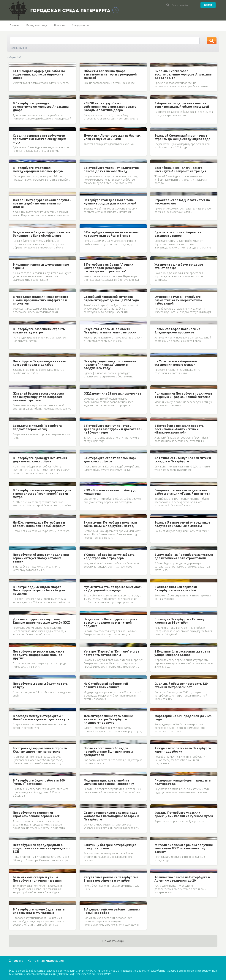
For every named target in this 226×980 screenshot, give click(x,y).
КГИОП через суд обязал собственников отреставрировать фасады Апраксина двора (110, 107)
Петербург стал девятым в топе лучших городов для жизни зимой (110, 202)
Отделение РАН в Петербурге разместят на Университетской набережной (178, 300)
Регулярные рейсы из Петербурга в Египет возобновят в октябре (111, 879)
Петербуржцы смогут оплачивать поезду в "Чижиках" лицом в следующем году (110, 365)
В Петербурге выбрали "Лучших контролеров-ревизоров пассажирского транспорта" (108, 268)
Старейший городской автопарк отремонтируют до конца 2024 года (111, 298)
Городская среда (37, 25)
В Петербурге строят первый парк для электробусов (110, 460)
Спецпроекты (80, 25)
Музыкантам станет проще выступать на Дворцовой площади (113, 589)
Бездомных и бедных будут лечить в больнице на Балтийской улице (42, 234)
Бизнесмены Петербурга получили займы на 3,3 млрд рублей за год (110, 524)
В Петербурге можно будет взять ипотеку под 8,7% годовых (39, 911)
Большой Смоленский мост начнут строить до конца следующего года (182, 137)
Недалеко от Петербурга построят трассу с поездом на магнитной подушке (110, 623)
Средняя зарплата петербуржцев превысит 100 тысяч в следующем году (39, 139)
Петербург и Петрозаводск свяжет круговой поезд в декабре (40, 363)
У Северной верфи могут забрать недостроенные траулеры (109, 556)
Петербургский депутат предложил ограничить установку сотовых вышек (41, 558)
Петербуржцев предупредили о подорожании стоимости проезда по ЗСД (41, 848)
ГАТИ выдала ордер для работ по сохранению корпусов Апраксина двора (39, 74)
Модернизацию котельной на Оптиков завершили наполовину (109, 782)
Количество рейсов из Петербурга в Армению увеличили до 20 (182, 879)
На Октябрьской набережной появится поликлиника (106, 685)
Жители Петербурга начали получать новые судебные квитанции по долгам (42, 203)
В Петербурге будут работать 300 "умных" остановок (39, 782)
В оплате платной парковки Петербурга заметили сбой (176, 589)
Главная (14, 25)
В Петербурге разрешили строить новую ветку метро (39, 331)
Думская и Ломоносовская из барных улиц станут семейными (112, 137)
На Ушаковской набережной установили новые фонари (176, 363)
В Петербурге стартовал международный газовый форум (38, 169)
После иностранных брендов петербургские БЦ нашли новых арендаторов (108, 751)
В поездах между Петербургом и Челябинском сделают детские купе (41, 718)
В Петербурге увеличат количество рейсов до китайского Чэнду (111, 169)
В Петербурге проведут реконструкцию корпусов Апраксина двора (41, 107)
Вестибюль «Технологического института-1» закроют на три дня (180, 169)
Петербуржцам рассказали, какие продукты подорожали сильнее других (39, 655)
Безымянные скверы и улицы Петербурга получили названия (37, 879)
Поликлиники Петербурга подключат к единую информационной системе (183, 395)
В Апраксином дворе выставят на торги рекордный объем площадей (182, 105)
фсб (25, 48)
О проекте (16, 961)
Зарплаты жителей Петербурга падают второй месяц (37, 427)
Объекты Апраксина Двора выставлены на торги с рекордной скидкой (110, 74)
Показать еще (113, 941)
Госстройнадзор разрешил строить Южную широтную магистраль (40, 750)
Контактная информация (46, 961)
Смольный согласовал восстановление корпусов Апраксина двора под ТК (183, 74)
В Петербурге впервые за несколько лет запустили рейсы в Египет (111, 234)
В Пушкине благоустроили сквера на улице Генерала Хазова (182, 653)
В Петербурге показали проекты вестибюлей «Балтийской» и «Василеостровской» (179, 429)
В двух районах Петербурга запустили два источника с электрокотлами (184, 556)
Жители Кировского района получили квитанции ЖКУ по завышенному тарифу (184, 848)
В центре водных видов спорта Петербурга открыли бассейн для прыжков (39, 590)
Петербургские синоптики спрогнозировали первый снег (36, 814)
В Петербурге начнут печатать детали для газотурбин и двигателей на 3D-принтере (113, 429)
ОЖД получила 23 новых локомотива (112, 393)
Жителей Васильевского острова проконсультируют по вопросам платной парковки (38, 397)
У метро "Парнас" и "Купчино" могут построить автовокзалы (112, 653)
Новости (59, 25)
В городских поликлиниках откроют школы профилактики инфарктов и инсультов (41, 300)
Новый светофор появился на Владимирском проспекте (177, 331)
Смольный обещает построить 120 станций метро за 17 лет (181, 685)
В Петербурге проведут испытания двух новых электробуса (40, 460)
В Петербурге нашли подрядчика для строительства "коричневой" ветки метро (42, 494)
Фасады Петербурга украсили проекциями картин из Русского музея (184, 814)
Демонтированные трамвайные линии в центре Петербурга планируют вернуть (108, 719)
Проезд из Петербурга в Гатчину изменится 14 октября (179, 621)
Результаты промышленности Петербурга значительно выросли (110, 331)
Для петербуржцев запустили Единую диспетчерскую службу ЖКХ (41, 621)
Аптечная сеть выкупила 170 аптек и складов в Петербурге (183, 460)
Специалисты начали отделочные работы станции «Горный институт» (182, 492)
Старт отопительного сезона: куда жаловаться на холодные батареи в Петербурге (111, 816)
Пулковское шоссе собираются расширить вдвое (178, 234)
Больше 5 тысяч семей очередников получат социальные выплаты (182, 524)
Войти (208, 5)
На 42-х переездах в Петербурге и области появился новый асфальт (39, 524)
